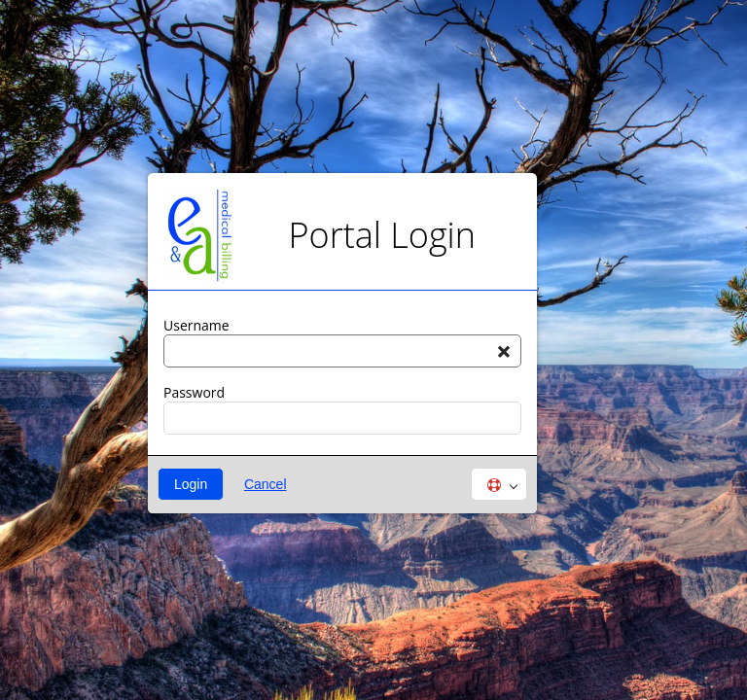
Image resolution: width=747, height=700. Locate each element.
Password (194, 393)
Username (196, 326)
